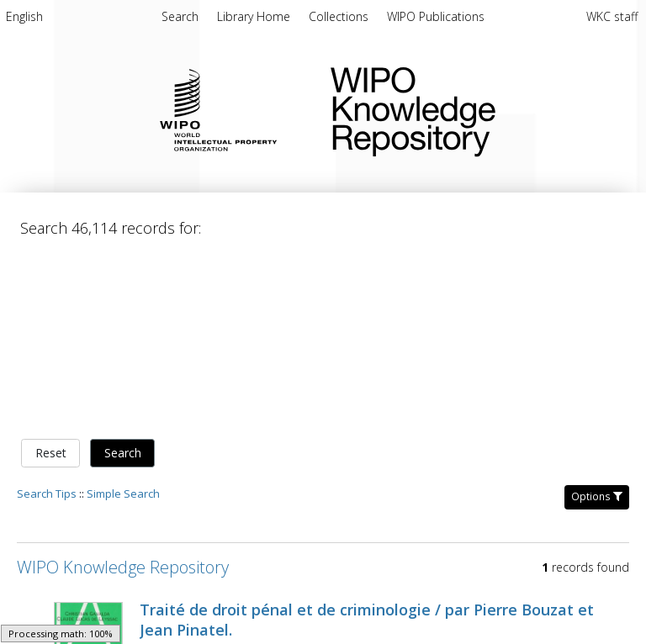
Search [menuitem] (180, 16)
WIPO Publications (436, 16)
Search (123, 453)
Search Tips (47, 494)
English (24, 16)
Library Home (255, 16)
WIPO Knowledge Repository (475, 108)
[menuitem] (24, 19)
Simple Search (123, 494)
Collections (340, 16)
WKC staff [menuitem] (612, 16)
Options (597, 496)
